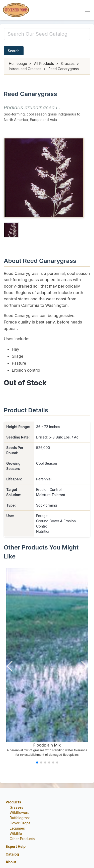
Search (14, 51)
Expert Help (16, 846)
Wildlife (16, 833)
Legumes (17, 828)
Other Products (22, 839)
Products (14, 802)
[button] (87, 10)
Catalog (12, 854)
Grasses (17, 807)
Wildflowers (20, 813)
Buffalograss (20, 818)
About (11, 862)
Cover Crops (20, 823)
